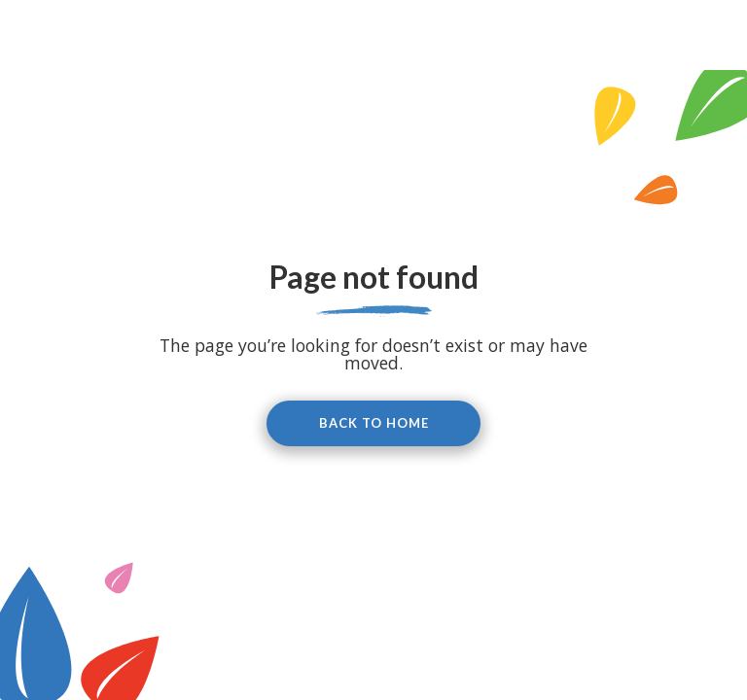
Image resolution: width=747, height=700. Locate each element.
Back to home (374, 423)
